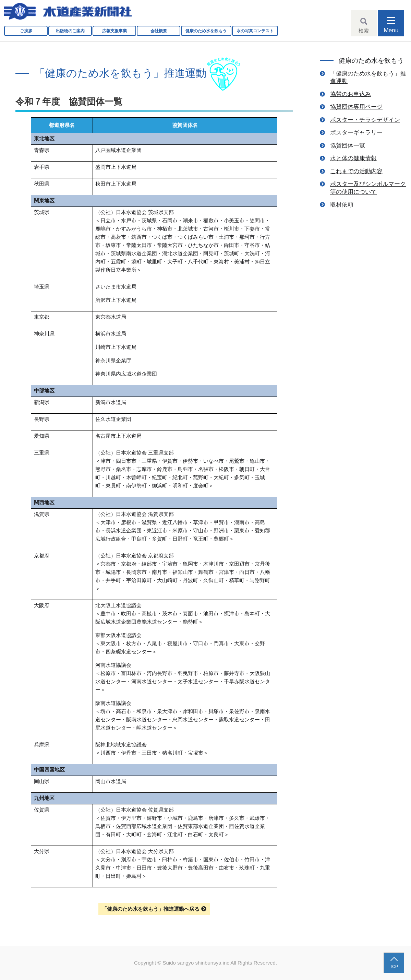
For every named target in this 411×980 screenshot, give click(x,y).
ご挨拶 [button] (26, 31)
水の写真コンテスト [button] (255, 31)
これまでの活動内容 (356, 171)
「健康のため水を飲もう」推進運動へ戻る (151, 909)
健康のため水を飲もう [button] (206, 31)
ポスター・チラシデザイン (365, 120)
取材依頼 (342, 204)
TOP (394, 966)
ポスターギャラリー (356, 132)
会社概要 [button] (159, 31)
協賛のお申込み (350, 94)
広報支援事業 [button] (114, 31)
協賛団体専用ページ (356, 107)
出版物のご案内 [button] (70, 31)
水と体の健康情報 (353, 158)
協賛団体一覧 (348, 145)
